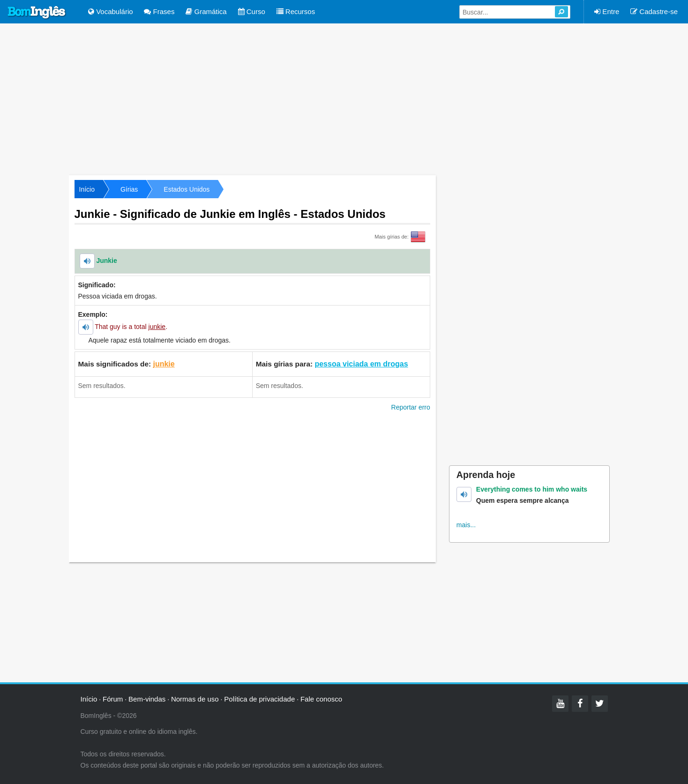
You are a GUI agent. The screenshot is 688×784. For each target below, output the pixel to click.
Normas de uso (195, 699)
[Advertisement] (344, 98)
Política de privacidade (259, 699)
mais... (466, 525)
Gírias (129, 189)
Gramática (206, 11)
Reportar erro (411, 407)
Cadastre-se (654, 11)
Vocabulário (111, 11)
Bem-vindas (147, 699)
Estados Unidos (187, 189)
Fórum (113, 699)
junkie (164, 364)
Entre (607, 11)
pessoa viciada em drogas (361, 364)
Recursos (296, 11)
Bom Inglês (37, 13)
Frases (159, 11)
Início (87, 189)
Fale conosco (321, 699)
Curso (252, 11)
